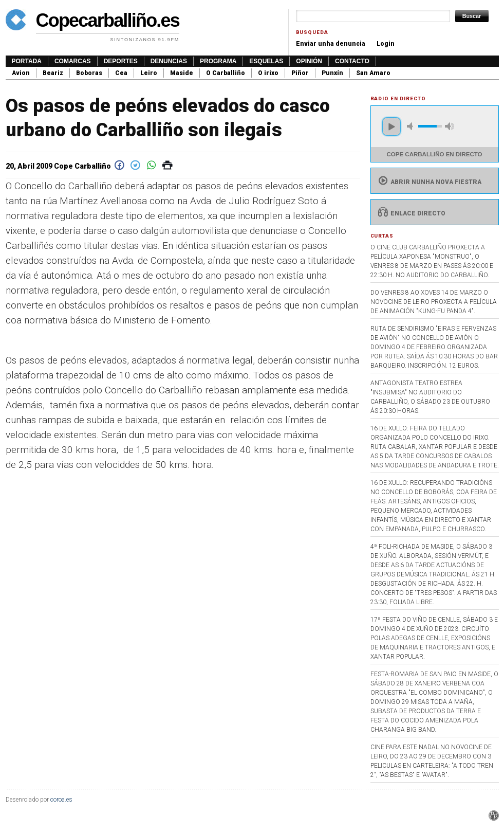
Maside (182, 73)
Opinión (309, 61)
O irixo (268, 73)
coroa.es (61, 800)
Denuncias (169, 61)
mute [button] (412, 126)
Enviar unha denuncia (331, 44)
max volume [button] (450, 126)
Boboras (89, 73)
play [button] (391, 126)
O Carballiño (226, 73)
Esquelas (266, 61)
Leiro (149, 73)
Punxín (332, 73)
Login (386, 44)
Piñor (300, 73)
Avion (21, 73)
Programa (218, 61)
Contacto (352, 61)
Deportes (121, 61)
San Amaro (373, 73)
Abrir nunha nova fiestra (429, 182)
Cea (121, 73)
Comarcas (73, 61)
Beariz (53, 73)
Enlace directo (411, 213)
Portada (27, 61)
